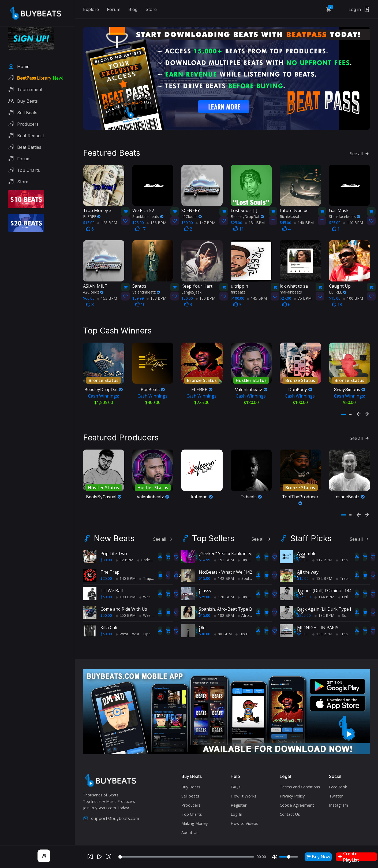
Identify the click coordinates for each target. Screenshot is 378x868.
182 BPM (322, 572)
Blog (133, 9)
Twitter (336, 790)
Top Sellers (213, 532)
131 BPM (255, 219)
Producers (191, 799)
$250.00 (304, 591)
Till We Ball (112, 585)
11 (239, 225)
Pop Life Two (114, 548)
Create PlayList (349, 857)
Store (151, 9)
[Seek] (186, 857)
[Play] (99, 857)
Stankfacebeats (148, 212)
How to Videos (244, 817)
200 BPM (126, 609)
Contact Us (290, 808)
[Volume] (289, 857)
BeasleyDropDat (247, 212)
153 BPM (107, 294)
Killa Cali (109, 622)
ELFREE (92, 212)
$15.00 (205, 572)
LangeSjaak (191, 288)
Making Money (195, 817)
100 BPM (205, 294)
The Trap (110, 566)
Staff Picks (311, 532)
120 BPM (224, 591)
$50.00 (106, 591)
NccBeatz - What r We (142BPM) (231, 566)
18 (337, 300)
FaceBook (338, 781)
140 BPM (304, 219)
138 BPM (322, 628)
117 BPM (322, 554)
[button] (344, 410)
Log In (236, 808)
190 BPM (126, 591)
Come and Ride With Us (124, 603)
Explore (91, 9)
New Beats (114, 532)
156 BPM (156, 219)
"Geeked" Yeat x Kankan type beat (233, 548)
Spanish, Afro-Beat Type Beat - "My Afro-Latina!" (248, 603)
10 (140, 300)
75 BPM (303, 294)
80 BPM (223, 628)
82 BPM (125, 554)
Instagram (338, 799)
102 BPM (224, 609)
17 (140, 225)
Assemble (307, 548)
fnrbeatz (238, 288)
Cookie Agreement (297, 799)
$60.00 (303, 628)
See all (360, 149)
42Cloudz (192, 212)
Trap (145, 572)
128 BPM (107, 219)
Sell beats (190, 790)
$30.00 (106, 554)
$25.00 (106, 572)
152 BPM (224, 554)
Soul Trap (248, 572)
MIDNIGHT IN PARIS (318, 622)
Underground (150, 554)
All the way (308, 566)
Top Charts (192, 808)
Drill (343, 591)
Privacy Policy (292, 790)
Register (239, 799)
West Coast (151, 591)
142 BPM (224, 572)
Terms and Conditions (300, 781)
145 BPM (257, 294)
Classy (205, 585)
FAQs (236, 781)
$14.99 (205, 554)
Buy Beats (191, 781)
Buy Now (318, 857)
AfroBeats (248, 609)
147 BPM (205, 219)
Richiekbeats (291, 212)
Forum (114, 9)
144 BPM (324, 591)
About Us (190, 826)
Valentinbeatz (146, 288)
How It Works (244, 790)
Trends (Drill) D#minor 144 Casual (332, 585)
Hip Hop (246, 554)
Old (202, 622)
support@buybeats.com (111, 812)
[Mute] (275, 857)
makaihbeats (291, 288)
